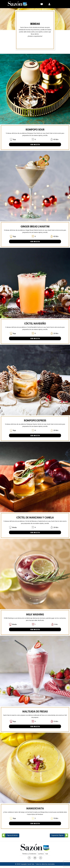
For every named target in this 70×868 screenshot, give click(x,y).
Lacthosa (41, 856)
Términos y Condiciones (29, 856)
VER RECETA (35, 147)
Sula (47, 856)
